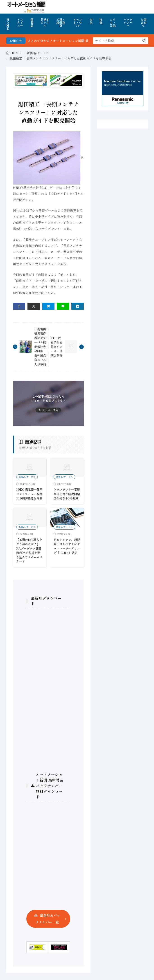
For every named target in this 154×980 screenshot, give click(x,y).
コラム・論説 (113, 22)
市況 (91, 21)
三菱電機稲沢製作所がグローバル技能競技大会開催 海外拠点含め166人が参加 (40, 347)
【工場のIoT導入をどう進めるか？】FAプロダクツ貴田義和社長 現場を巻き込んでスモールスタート (29, 551)
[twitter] (34, 306)
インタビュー (20, 22)
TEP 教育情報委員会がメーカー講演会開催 (57, 347)
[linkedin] (78, 306)
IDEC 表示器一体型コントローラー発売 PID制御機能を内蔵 (29, 494)
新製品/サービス (38, 53)
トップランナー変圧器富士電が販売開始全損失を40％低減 (67, 494)
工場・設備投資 (61, 22)
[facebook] (19, 306)
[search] (144, 41)
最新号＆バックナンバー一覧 (48, 919)
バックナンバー (128, 22)
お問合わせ (144, 22)
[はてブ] (48, 306)
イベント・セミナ (78, 22)
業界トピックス (45, 22)
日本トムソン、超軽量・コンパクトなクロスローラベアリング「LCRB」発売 (67, 546)
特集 (101, 21)
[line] (63, 306)
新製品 (32, 22)
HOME (8, 24)
